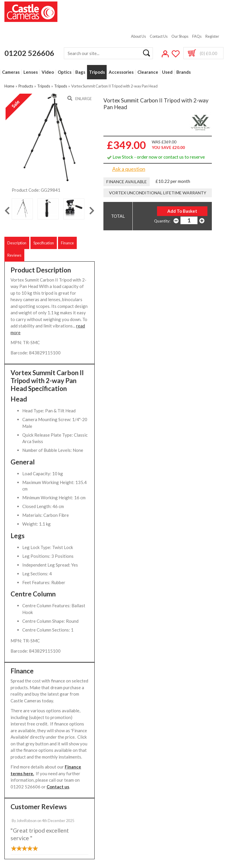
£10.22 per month (173, 181)
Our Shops (180, 36)
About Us (138, 36)
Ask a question (129, 169)
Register (212, 36)
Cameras (11, 72)
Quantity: (162, 221)
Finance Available (127, 182)
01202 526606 (29, 53)
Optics (65, 72)
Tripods (97, 72)
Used (167, 72)
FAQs (197, 36)
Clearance (148, 72)
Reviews (14, 255)
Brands (184, 72)
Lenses (31, 72)
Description (17, 243)
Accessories (121, 72)
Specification (44, 243)
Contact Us (159, 36)
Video (48, 72)
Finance (67, 243)
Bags (80, 72)
